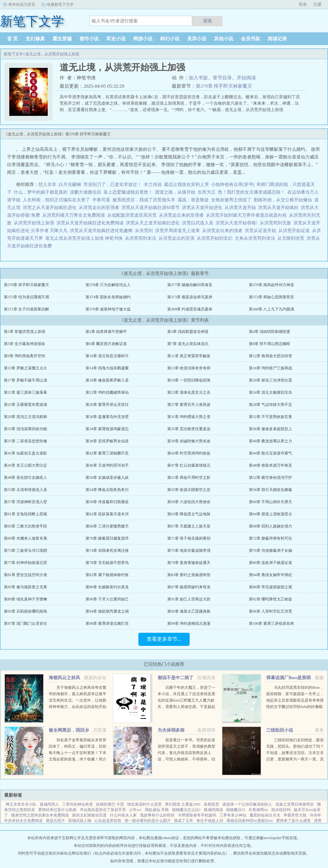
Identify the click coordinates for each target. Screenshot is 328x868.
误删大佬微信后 (86, 192)
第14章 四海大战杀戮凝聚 (107, 368)
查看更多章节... (164, 639)
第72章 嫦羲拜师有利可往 (271, 538)
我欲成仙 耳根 (157, 810)
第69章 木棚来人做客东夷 (25, 538)
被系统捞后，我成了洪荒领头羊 (144, 200)
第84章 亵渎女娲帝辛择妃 (271, 575)
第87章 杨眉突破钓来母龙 (189, 587)
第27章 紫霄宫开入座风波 (189, 405)
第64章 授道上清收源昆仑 (271, 514)
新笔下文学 (13, 54)
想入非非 (47, 185)
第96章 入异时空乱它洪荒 (271, 611)
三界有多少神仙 (233, 815)
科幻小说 (170, 39)
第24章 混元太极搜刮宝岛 (271, 392)
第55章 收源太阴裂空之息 (189, 490)
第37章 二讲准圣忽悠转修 (25, 441)
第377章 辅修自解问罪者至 (190, 285)
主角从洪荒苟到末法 (256, 238)
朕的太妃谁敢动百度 (89, 815)
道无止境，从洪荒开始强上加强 (52, 54)
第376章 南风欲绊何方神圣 (271, 285)
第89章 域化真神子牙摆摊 (25, 599)
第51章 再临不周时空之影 (189, 478)
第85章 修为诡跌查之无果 (25, 587)
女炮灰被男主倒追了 (231, 200)
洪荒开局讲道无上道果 (179, 231)
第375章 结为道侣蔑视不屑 (26, 297)
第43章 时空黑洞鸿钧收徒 (189, 453)
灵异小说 (197, 39)
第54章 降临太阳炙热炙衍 (107, 490)
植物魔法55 (236, 810)
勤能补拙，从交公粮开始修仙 (283, 200)
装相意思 (211, 804)
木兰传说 (153, 185)
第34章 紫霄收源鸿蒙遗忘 (107, 429)
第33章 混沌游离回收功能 (25, 429)
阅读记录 (277, 39)
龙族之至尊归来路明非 (295, 804)
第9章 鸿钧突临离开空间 (25, 356)
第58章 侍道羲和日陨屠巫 (107, 502)
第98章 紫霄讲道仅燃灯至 (107, 623)
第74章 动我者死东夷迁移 (107, 551)
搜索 (208, 21)
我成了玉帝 (184, 821)
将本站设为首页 (22, 4)
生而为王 (207, 192)
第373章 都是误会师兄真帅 (190, 297)
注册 (317, 4)
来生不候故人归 (210, 821)
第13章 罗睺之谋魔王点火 (25, 368)
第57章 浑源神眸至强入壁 (25, 502)
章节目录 (222, 78)
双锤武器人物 (80, 821)
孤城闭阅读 (213, 810)
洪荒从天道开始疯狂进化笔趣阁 (102, 231)
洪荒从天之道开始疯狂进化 (154, 223)
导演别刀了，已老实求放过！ (112, 185)
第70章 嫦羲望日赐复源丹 (107, 538)
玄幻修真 (35, 39)
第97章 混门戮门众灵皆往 (25, 623)
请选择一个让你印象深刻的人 (247, 804)
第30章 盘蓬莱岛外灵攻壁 (107, 417)
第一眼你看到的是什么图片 (148, 821)
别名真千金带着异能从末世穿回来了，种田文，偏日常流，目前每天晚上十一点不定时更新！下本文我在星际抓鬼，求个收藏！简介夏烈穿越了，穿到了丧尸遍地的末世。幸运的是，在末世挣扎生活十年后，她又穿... (78, 759)
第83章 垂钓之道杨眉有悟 (189, 575)
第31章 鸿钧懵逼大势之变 (189, 417)
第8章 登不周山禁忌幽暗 (270, 344)
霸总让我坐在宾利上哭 (186, 185)
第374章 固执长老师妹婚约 (108, 297)
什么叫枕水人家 (123, 815)
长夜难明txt (258, 810)
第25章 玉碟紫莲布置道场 (25, 405)
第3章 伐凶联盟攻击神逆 (188, 332)
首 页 (12, 39)
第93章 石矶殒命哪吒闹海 (25, 611)
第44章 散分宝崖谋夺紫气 (271, 453)
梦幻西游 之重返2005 (183, 804)
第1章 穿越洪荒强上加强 (25, 332)
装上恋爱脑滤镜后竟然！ (128, 192)
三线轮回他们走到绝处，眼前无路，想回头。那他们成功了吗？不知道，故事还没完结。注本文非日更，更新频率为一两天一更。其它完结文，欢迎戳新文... (295, 753)
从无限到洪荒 (292, 238)
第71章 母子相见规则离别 (189, 538)
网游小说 (143, 39)
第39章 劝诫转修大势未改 (189, 441)
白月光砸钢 (70, 185)
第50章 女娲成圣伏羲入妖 (107, 478)
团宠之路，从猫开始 (175, 192)
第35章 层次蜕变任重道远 (189, 429)
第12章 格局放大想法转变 (271, 356)
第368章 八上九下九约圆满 (271, 309)
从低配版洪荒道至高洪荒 (133, 215)
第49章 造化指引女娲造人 (25, 478)
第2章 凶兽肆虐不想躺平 (106, 332)
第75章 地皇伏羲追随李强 (189, 551)
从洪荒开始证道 (295, 231)
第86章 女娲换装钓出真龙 (107, 587)
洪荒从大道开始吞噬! (238, 223)
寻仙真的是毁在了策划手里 (103, 810)
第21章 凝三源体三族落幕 (25, 392)
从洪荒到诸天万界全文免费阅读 (75, 215)
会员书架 (250, 39)
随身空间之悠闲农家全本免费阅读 (40, 815)
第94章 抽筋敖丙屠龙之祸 (107, 611)
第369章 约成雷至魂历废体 (190, 309)
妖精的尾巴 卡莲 (110, 804)
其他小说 (224, 39)
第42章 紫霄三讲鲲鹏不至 (107, 453)
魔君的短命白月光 (265, 815)
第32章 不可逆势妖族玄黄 (271, 417)
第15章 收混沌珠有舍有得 (189, 368)
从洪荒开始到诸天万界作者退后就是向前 (247, 215)
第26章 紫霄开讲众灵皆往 (107, 405)
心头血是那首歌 (108, 821)
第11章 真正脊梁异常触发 (189, 356)
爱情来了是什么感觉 (293, 821)
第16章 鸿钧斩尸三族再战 (271, 368)
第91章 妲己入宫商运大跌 (189, 599)
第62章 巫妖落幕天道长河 (107, 514)
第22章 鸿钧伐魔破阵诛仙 (107, 392)
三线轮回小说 (280, 730)
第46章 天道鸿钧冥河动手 (107, 465)
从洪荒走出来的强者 (223, 231)
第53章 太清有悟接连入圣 (25, 490)
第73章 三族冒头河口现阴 (25, 551)
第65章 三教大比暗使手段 (25, 526)
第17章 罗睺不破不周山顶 (25, 380)
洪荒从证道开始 (262, 231)
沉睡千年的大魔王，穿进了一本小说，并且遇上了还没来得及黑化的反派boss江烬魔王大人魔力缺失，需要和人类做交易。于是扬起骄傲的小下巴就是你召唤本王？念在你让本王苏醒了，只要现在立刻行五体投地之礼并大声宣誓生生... (186, 707)
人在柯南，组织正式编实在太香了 (56, 200)
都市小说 (89, 39)
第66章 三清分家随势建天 (107, 526)
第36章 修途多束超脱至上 (271, 429)
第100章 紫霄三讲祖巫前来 (271, 623)
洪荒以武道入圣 (199, 223)
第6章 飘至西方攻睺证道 (106, 344)
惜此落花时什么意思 (144, 804)
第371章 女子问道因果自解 (26, 309)
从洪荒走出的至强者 (100, 208)
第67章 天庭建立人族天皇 (189, 526)
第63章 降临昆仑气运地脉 (189, 514)
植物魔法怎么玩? (186, 810)
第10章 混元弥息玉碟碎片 (107, 356)
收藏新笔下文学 (60, 4)
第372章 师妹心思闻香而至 (271, 297)
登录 (303, 4)
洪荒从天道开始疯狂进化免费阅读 (91, 223)
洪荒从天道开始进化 (203, 208)
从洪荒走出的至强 (178, 238)
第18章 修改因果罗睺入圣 (107, 380)
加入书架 (198, 78)
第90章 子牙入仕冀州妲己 (107, 599)
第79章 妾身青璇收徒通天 (189, 563)
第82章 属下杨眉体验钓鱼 (107, 575)
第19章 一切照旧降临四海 (189, 380)
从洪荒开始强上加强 (35, 223)
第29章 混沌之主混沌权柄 (25, 417)
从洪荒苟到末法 (142, 238)
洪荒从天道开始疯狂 (279, 208)
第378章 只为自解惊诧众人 (108, 285)
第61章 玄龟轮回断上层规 (25, 514)
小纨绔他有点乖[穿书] (233, 185)
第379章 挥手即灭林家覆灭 (224, 86)
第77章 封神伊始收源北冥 (25, 563)
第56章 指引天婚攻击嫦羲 (271, 490)
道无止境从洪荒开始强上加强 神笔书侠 (85, 238)
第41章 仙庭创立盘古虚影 (25, 453)
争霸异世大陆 (295, 815)
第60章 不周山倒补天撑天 (271, 502)
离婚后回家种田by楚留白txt (250, 821)
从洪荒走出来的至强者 (182, 215)
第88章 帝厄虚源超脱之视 (271, 587)
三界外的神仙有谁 (78, 804)
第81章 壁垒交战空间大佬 (25, 575)
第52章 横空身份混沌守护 (271, 478)
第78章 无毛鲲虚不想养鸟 (107, 563)
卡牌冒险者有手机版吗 (197, 815)
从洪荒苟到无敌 (277, 223)
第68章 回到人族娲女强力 (271, 526)
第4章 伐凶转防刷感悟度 (270, 332)
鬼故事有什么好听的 (157, 815)
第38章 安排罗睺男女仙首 (107, 441)
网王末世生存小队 (21, 804)
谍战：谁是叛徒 (193, 200)
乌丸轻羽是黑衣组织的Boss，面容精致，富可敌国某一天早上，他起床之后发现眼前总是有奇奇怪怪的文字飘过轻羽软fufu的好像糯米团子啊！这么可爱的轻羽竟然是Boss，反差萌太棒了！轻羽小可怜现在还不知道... (295, 707)
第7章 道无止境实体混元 (188, 344)
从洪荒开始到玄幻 (216, 238)
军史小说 (116, 39)
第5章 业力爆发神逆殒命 (25, 344)
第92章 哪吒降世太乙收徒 (271, 599)
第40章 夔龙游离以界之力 (271, 441)
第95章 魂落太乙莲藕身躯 (189, 611)
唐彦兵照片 (55, 821)
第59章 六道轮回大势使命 (189, 502)
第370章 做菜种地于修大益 (108, 309)
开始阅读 (246, 78)
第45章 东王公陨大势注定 (25, 465)
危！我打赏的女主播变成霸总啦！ (251, 192)
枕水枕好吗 (281, 810)
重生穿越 (62, 39)
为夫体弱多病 (171, 730)
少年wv (135, 810)
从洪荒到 (145, 231)
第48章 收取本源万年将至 (271, 465)
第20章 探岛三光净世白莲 (271, 380)
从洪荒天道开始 (241, 208)
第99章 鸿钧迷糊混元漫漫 (189, 623)
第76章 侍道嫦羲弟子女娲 (271, 551)
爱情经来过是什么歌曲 (57, 810)
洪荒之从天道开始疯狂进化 (51, 208)
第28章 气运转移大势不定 (271, 405)
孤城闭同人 (49, 804)
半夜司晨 (101, 200)
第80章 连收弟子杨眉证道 (271, 563)
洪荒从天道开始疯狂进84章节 (152, 208)
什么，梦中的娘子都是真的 (41, 192)
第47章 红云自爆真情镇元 (189, 465)
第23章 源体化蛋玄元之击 (189, 392)
